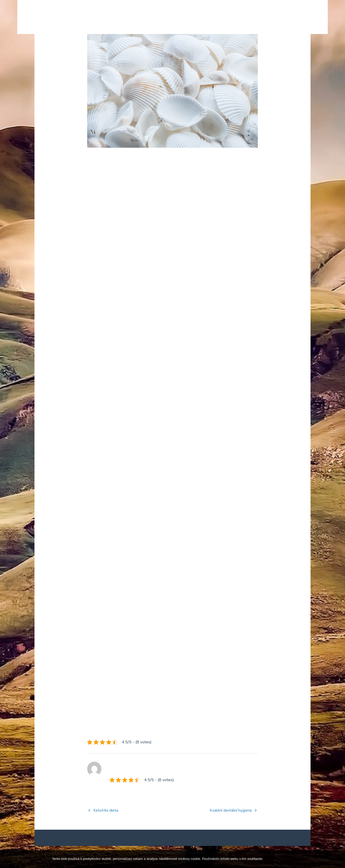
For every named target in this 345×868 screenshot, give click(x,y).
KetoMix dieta (106, 819)
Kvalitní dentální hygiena (231, 819)
